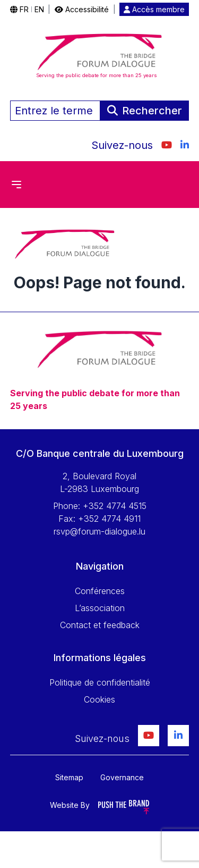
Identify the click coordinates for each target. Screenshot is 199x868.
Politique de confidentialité (100, 682)
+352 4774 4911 (109, 519)
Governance (122, 777)
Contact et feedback (100, 625)
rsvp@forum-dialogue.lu (99, 531)
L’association (100, 608)
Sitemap (69, 777)
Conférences (100, 591)
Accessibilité (82, 9)
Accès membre (154, 9)
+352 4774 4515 (115, 506)
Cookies (99, 699)
